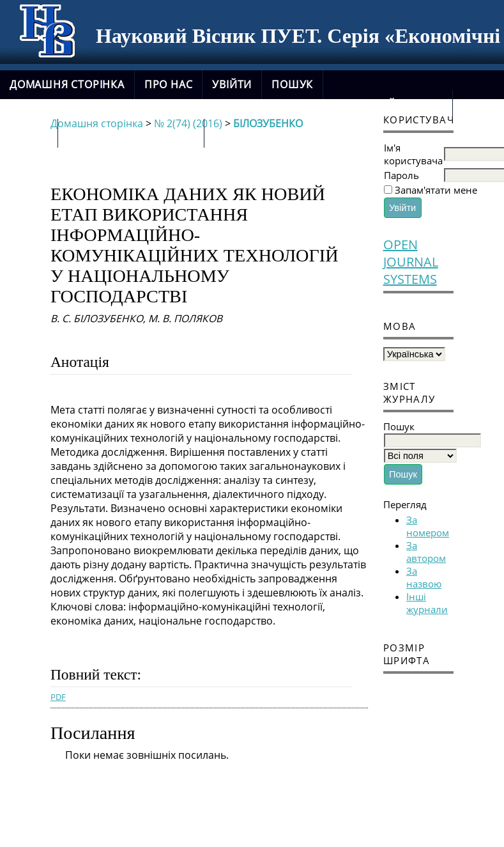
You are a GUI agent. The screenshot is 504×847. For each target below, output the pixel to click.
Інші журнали (427, 603)
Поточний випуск (388, 104)
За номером (428, 526)
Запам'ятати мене (436, 190)
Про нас (169, 84)
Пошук (292, 84)
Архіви (29, 133)
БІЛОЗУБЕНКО (268, 123)
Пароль (401, 175)
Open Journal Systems (411, 262)
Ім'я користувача (413, 154)
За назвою (424, 577)
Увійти (232, 84)
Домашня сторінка (67, 84)
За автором (426, 552)
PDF (58, 697)
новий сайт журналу (131, 133)
